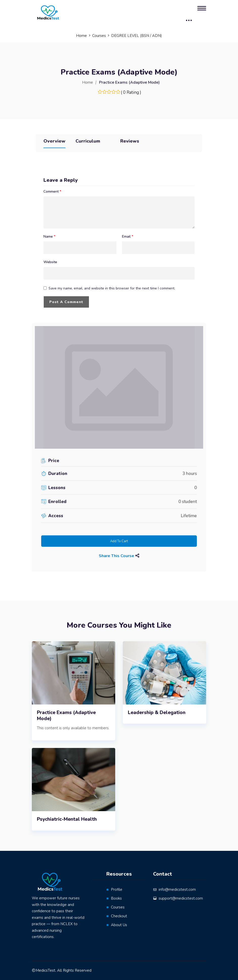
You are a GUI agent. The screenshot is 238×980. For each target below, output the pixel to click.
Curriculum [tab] (88, 141)
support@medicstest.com (181, 898)
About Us (119, 925)
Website (50, 262)
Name (49, 237)
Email (128, 237)
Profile (117, 890)
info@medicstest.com (177, 890)
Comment (52, 192)
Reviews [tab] (130, 141)
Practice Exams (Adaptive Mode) (66, 716)
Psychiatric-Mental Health (67, 819)
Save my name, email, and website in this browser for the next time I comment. (112, 288)
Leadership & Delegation (157, 713)
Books (116, 898)
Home (88, 82)
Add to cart (119, 541)
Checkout (119, 916)
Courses (118, 907)
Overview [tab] (54, 141)
